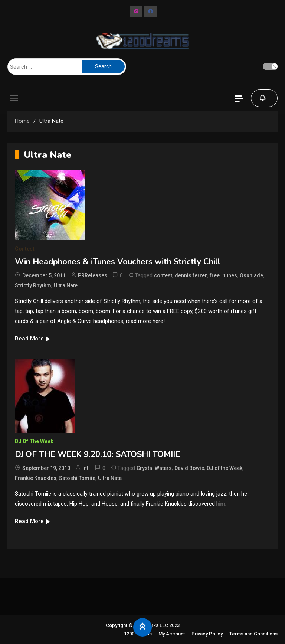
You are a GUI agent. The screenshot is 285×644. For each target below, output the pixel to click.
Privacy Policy (207, 634)
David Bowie (189, 468)
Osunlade (251, 275)
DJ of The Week (34, 441)
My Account (172, 634)
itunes (230, 275)
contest (163, 275)
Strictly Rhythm (33, 285)
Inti (86, 468)
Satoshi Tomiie (77, 478)
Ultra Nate (66, 285)
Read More (33, 339)
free (215, 275)
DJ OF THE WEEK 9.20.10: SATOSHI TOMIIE (97, 454)
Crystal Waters (154, 468)
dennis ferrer (191, 275)
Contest (25, 249)
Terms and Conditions (253, 634)
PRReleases (93, 275)
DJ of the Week (225, 468)
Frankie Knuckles (36, 478)
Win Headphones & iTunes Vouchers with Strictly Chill (118, 262)
